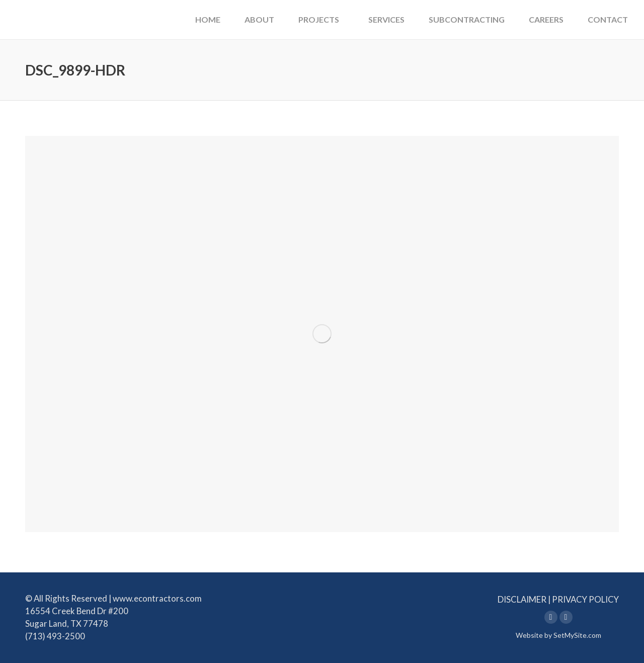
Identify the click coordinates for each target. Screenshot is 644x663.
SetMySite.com (577, 635)
